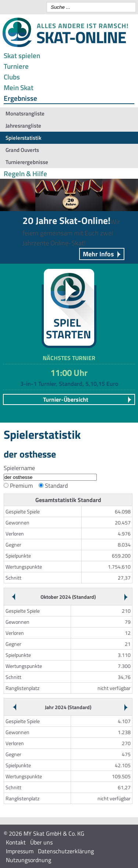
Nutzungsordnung (29, 860)
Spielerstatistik (23, 138)
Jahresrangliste (23, 126)
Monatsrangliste (25, 113)
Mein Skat (19, 87)
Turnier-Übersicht (66, 399)
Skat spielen (22, 55)
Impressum (20, 851)
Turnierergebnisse (27, 162)
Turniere (16, 66)
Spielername (19, 468)
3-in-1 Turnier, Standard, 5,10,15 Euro (69, 384)
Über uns (41, 842)
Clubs (12, 77)
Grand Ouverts (22, 150)
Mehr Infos (98, 254)
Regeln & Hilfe (25, 173)
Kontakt (16, 842)
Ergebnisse (20, 98)
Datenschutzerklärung (66, 851)
